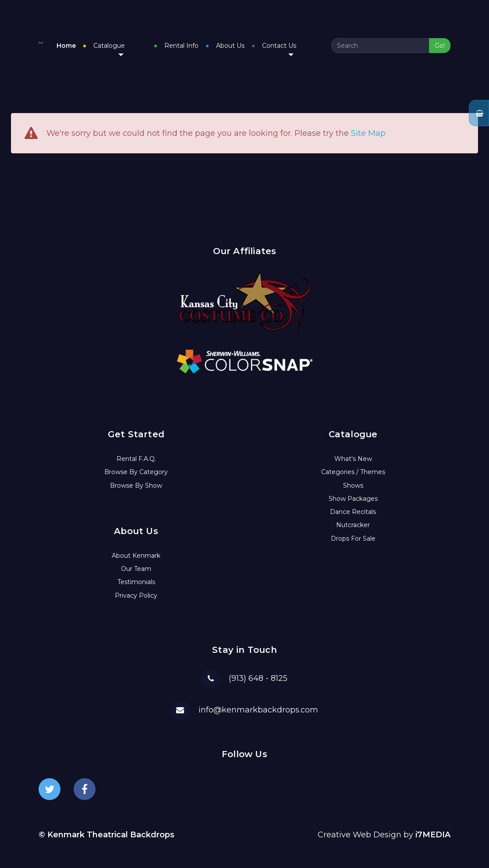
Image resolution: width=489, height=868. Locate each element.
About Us (252, 43)
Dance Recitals (353, 507)
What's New (353, 453)
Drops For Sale (353, 533)
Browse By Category (136, 467)
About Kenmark (136, 550)
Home (110, 43)
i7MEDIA (433, 829)
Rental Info (203, 43)
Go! (440, 43)
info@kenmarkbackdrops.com (258, 704)
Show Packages (353, 493)
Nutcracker (353, 520)
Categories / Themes (353, 467)
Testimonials (136, 577)
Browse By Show (136, 480)
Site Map (368, 128)
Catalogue (153, 46)
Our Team (136, 563)
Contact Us (301, 46)
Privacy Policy (136, 590)
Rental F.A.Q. (136, 453)
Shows (353, 480)
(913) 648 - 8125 (258, 673)
